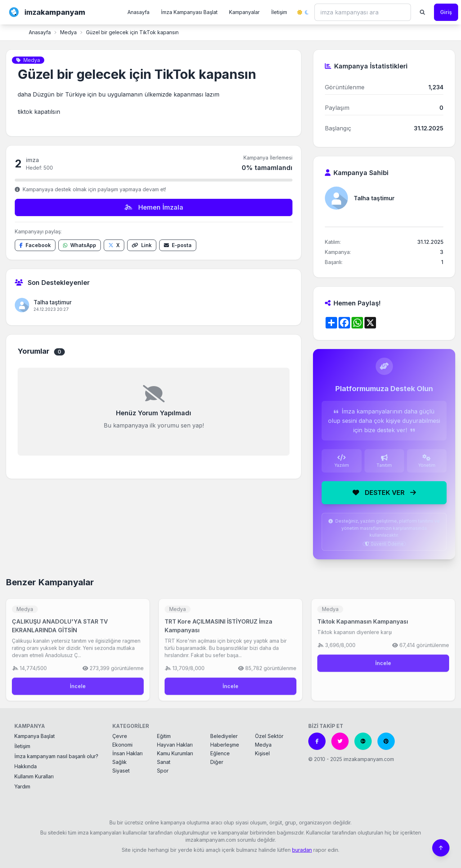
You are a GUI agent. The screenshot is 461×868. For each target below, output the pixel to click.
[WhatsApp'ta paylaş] (80, 245)
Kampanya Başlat (35, 736)
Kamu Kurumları (175, 753)
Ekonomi (122, 745)
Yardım (22, 786)
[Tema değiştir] (303, 12)
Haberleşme (225, 745)
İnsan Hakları (127, 753)
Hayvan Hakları (175, 745)
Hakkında (26, 766)
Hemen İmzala (154, 207)
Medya (68, 32)
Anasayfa (138, 12)
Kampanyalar (244, 12)
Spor (163, 771)
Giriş (446, 12)
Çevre (120, 736)
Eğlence (220, 753)
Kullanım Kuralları (34, 776)
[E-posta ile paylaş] (178, 245)
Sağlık (120, 762)
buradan (302, 850)
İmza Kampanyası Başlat (189, 12)
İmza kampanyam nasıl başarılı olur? (56, 756)
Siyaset (121, 771)
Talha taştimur (53, 302)
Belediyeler (224, 736)
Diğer (217, 762)
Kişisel (262, 753)
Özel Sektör (269, 736)
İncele (78, 690)
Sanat (164, 762)
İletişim (279, 12)
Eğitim (164, 736)
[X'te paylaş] (114, 245)
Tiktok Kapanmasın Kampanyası (363, 625)
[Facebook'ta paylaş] (35, 245)
